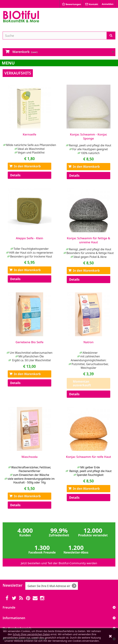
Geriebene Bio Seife (30, 342)
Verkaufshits (18, 73)
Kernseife (30, 134)
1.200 (76, 549)
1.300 (42, 549)
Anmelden (108, 4)
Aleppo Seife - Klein (29, 238)
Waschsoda (29, 457)
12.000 (93, 532)
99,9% (59, 532)
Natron (88, 342)
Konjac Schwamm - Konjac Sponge (88, 136)
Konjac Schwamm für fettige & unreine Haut (88, 240)
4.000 (25, 532)
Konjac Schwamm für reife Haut (89, 457)
